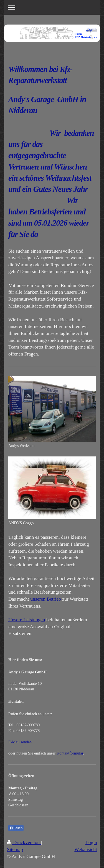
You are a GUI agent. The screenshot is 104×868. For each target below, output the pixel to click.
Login (91, 842)
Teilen (16, 828)
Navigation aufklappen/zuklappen (52, 7)
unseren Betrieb (46, 599)
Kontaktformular (70, 753)
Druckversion (24, 842)
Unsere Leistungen (27, 620)
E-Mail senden (20, 742)
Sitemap (15, 849)
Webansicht (86, 849)
